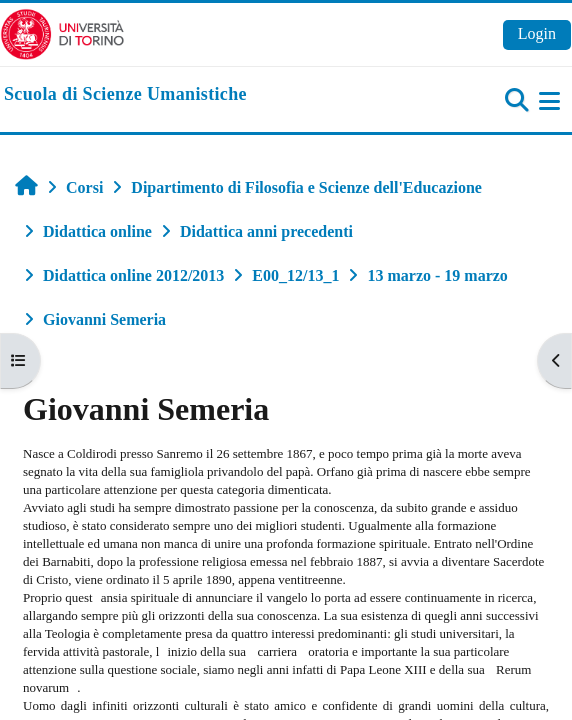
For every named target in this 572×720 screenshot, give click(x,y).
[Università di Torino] (62, 32)
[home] (125, 95)
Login (537, 33)
